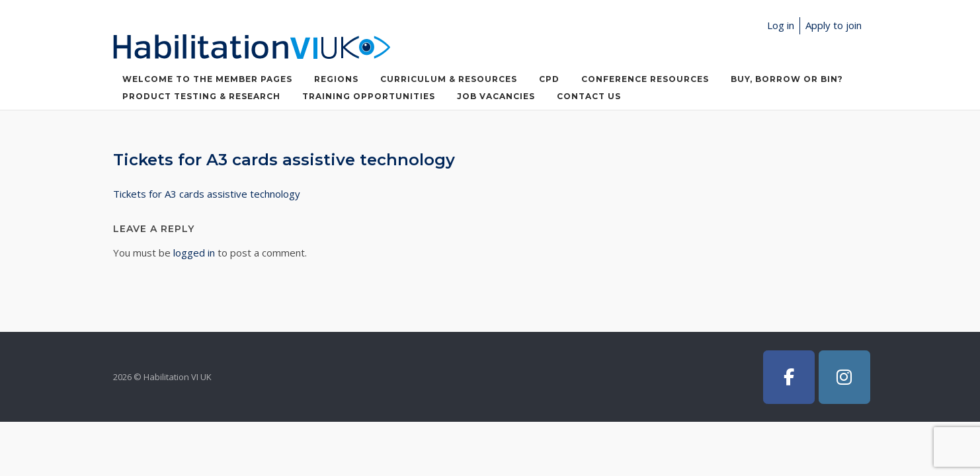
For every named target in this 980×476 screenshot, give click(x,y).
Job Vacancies (496, 96)
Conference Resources (645, 79)
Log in (781, 25)
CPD (549, 79)
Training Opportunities (369, 96)
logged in (194, 253)
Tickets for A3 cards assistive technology (207, 194)
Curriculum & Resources (449, 79)
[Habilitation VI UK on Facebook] (789, 377)
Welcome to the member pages (207, 79)
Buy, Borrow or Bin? (787, 79)
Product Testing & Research (201, 96)
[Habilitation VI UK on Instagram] (844, 377)
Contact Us (589, 96)
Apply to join (834, 25)
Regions (336, 79)
